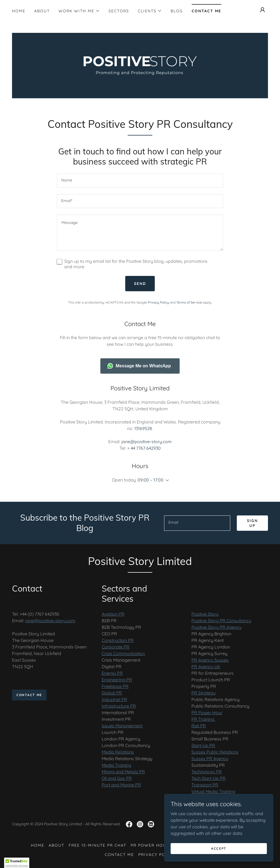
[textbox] (140, 181)
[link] (140, 65)
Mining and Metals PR (123, 772)
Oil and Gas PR (117, 778)
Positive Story (205, 614)
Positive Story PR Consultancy (221, 621)
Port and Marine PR (121, 785)
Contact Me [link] (206, 11)
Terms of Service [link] (189, 302)
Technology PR (207, 772)
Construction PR (118, 640)
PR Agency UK (206, 667)
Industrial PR (114, 699)
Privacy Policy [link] (158, 302)
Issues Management (122, 726)
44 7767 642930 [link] (146, 448)
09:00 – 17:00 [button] (151, 480)
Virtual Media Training (213, 791)
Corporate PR (116, 647)
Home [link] (19, 11)
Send (140, 284)
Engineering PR (117, 680)
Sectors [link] (119, 11)
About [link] (42, 11)
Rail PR (199, 726)
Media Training (116, 765)
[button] (79, 11)
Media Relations (118, 752)
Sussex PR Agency (210, 759)
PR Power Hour (207, 713)
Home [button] (38, 845)
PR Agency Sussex (210, 660)
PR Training (203, 719)
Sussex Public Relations (215, 752)
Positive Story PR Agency (216, 627)
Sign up (252, 523)
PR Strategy (203, 693)
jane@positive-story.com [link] (147, 442)
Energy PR (112, 673)
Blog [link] (177, 11)
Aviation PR (113, 614)
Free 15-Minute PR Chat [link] (97, 845)
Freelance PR (115, 686)
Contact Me (29, 695)
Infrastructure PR (119, 706)
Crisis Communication (123, 653)
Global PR (112, 693)
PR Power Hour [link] (150, 845)
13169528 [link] (143, 428)
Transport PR (205, 785)
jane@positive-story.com (50, 621)
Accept (219, 848)
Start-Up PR (203, 745)
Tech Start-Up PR (208, 778)
